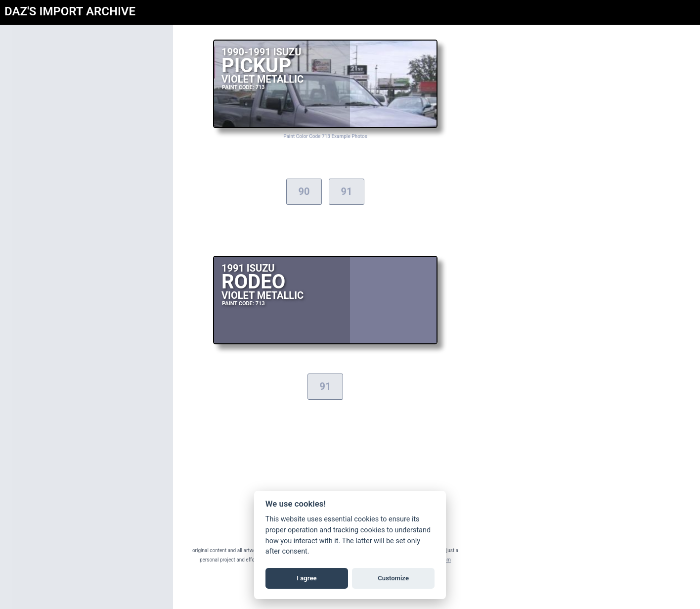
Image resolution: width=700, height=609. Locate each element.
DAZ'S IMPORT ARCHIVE (70, 11)
